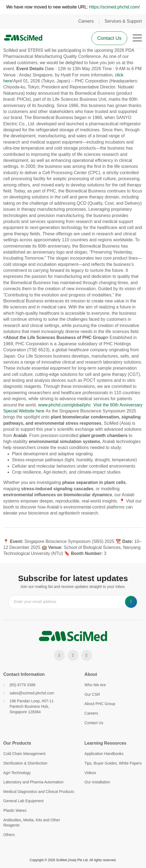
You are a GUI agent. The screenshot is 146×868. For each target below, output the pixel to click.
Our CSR (92, 694)
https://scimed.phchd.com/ (114, 7)
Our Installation (97, 782)
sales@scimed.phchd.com (29, 693)
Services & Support (123, 21)
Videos (90, 773)
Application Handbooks (104, 754)
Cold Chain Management (24, 754)
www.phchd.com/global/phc (65, 405)
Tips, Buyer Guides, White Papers (113, 763)
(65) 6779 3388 (19, 685)
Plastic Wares (15, 810)
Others (9, 835)
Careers (86, 21)
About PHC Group (100, 704)
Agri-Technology (17, 773)
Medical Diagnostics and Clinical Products (39, 792)
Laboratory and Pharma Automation (33, 782)
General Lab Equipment (23, 801)
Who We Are (95, 685)
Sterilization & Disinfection (25, 763)
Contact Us (109, 38)
